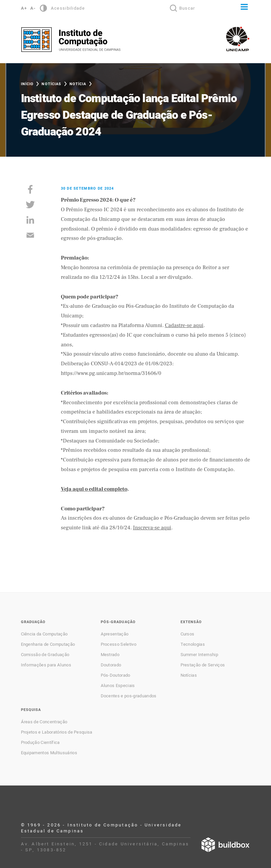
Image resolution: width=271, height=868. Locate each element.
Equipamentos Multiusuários (49, 753)
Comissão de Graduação (45, 655)
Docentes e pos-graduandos (129, 696)
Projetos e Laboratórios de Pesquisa (57, 732)
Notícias (51, 84)
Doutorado (111, 665)
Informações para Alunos (46, 665)
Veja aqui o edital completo (94, 489)
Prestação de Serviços (203, 665)
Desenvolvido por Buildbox (225, 845)
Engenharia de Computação (48, 644)
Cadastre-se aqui (184, 325)
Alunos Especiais (118, 686)
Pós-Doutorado (116, 675)
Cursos (188, 634)
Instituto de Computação (71, 40)
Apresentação (115, 634)
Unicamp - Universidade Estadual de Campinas (238, 39)
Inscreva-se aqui (152, 528)
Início (27, 84)
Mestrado (110, 655)
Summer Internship (199, 655)
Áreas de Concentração (44, 722)
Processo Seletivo (119, 644)
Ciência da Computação (44, 634)
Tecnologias (193, 644)
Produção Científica (40, 743)
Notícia (78, 84)
